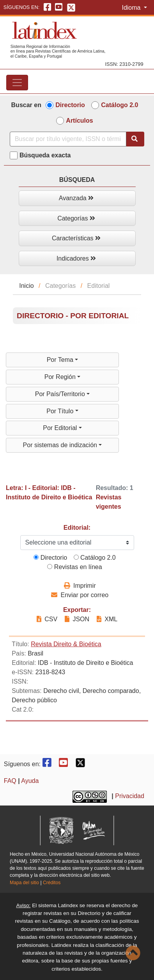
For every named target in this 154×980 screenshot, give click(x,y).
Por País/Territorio (61, 394)
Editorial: (77, 528)
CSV (48, 619)
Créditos (52, 883)
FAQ (10, 781)
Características (76, 238)
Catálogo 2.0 (119, 105)
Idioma (132, 8)
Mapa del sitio (24, 883)
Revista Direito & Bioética (66, 644)
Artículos (79, 121)
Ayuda (30, 781)
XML (107, 619)
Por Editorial (61, 428)
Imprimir (80, 586)
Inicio (26, 286)
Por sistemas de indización (61, 445)
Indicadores (76, 258)
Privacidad (130, 796)
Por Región (61, 377)
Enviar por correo (80, 595)
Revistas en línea (74, 567)
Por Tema (61, 360)
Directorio (70, 105)
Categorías (76, 218)
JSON (77, 619)
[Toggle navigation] (17, 83)
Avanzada (76, 198)
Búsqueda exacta (45, 155)
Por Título (61, 411)
